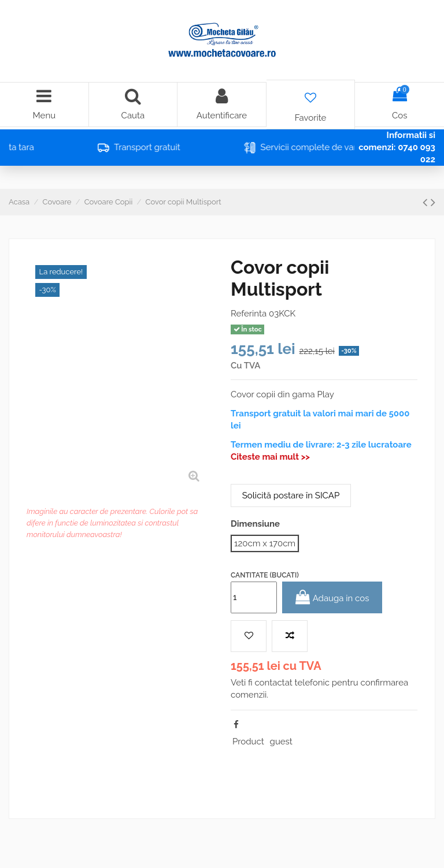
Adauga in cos (332, 597)
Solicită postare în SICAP (291, 496)
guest (281, 742)
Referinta (249, 314)
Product (248, 742)
